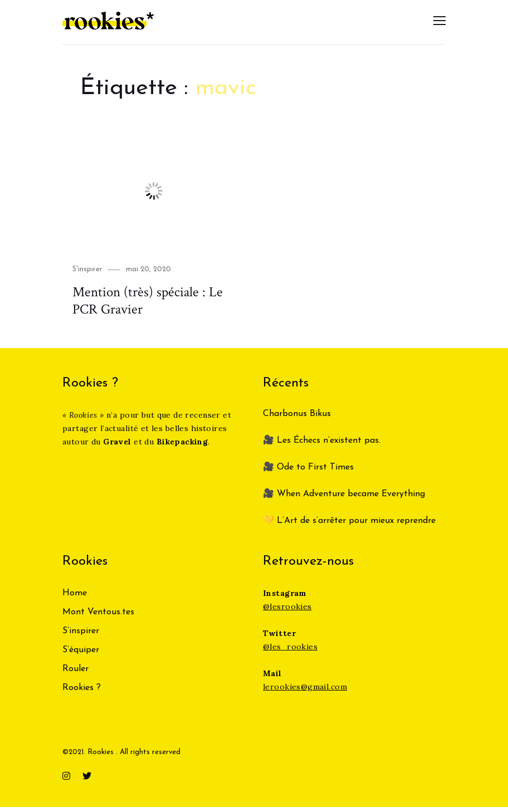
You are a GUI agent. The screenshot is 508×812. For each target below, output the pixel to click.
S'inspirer (87, 275)
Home (75, 599)
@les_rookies (290, 652)
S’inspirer (81, 637)
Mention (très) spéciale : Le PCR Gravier (143, 307)
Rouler (75, 674)
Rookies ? (82, 693)
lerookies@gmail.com (305, 692)
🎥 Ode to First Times (308, 473)
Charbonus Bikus (297, 419)
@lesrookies (287, 612)
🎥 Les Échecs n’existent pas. (322, 446)
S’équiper (81, 656)
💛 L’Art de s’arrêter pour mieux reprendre (349, 526)
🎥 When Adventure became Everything (344, 500)
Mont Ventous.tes (98, 618)
